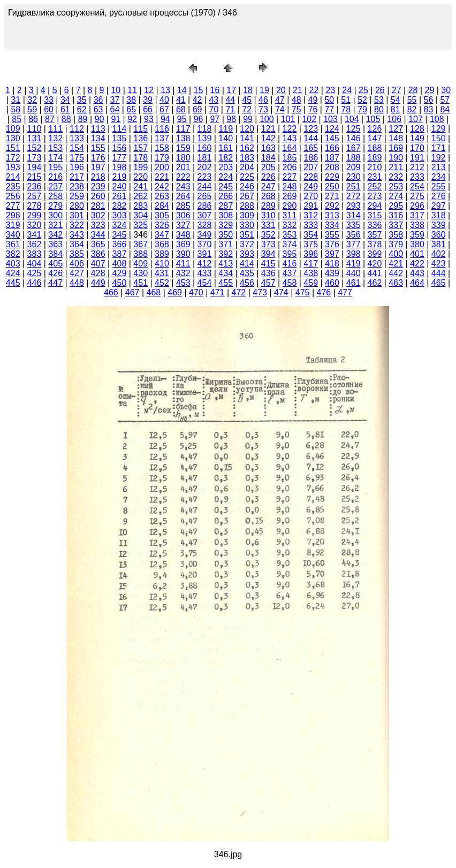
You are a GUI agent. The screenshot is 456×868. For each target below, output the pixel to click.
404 (35, 264)
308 (226, 215)
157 (140, 148)
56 (429, 100)
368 (162, 244)
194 (35, 167)
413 (226, 264)
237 (55, 186)
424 (13, 273)
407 (98, 264)
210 (375, 167)
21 (298, 90)
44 (230, 100)
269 (290, 196)
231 (375, 177)
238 (77, 186)
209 (354, 167)
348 (183, 235)
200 (162, 167)
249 (311, 186)
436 (268, 273)
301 (77, 215)
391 (205, 254)
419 (354, 264)
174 (55, 158)
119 (226, 129)
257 (35, 196)
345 (120, 235)
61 (65, 109)
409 (140, 264)
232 (396, 177)
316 (396, 215)
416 (290, 264)
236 (35, 186)
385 (77, 254)
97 (215, 119)
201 (183, 167)
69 (197, 109)
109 (13, 129)
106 (394, 119)
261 (120, 196)
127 (396, 129)
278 (35, 206)
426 (55, 273)
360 (439, 235)
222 (183, 177)
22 (314, 90)
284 (162, 206)
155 (98, 148)
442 (396, 273)
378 (375, 244)
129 (439, 129)
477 (345, 292)
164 (290, 148)
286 (205, 206)
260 (98, 196)
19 (264, 90)
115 (140, 129)
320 (35, 225)
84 (445, 109)
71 (230, 109)
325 (140, 225)
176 (98, 158)
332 (290, 225)
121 (268, 129)
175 (77, 158)
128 (417, 129)
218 (98, 177)
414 (247, 264)
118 (205, 129)
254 (417, 186)
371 (226, 244)
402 (439, 254)
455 (226, 283)
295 (396, 206)
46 (263, 100)
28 (413, 90)
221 (162, 177)
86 (33, 119)
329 (226, 225)
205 (268, 167)
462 (375, 283)
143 (290, 138)
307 (205, 215)
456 (247, 283)
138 (183, 138)
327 (183, 225)
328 (205, 225)
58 (16, 109)
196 (77, 167)
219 (120, 177)
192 (439, 158)
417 (311, 264)
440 (354, 273)
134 (98, 138)
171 (439, 148)
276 (439, 196)
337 (396, 225)
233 (417, 177)
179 (162, 158)
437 (290, 273)
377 (354, 244)
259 (77, 196)
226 (268, 177)
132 (55, 138)
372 (247, 244)
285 (183, 206)
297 (439, 206)
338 (417, 225)
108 (437, 119)
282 (120, 206)
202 (205, 167)
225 (247, 177)
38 (131, 100)
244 (205, 186)
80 (379, 109)
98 (231, 119)
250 (332, 186)
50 (329, 100)
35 (82, 100)
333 (311, 225)
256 (13, 196)
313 (332, 215)
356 (354, 235)
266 (226, 196)
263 (162, 196)
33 (49, 100)
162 (247, 148)
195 (55, 167)
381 (439, 244)
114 (120, 129)
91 (116, 119)
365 (98, 244)
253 (396, 186)
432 (183, 273)
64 (115, 109)
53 (379, 100)
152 (35, 148)
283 (140, 206)
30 (446, 90)
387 (120, 254)
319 (13, 225)
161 (226, 148)
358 (396, 235)
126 (375, 129)
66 (148, 109)
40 (164, 100)
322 (77, 225)
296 (417, 206)
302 (98, 215)
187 (332, 158)
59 (32, 109)
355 (332, 235)
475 (303, 292)
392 (226, 254)
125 (354, 129)
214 (13, 177)
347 (162, 235)
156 (120, 148)
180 (183, 158)
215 (35, 177)
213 (439, 167)
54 (396, 100)
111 (55, 129)
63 (98, 109)
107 (416, 119)
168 (375, 148)
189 (375, 158)
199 (140, 167)
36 (98, 100)
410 (162, 264)
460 (332, 283)
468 (154, 292)
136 (140, 138)
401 (417, 254)
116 (162, 129)
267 (247, 196)
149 (417, 138)
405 (55, 264)
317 (417, 215)
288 (247, 206)
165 (311, 148)
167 (354, 148)
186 (311, 158)
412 (205, 264)
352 (268, 235)
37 (115, 100)
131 (35, 138)
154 (77, 148)
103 (330, 119)
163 (268, 148)
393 (247, 254)
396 (311, 254)
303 (120, 215)
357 (375, 235)
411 (183, 264)
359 (417, 235)
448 (77, 283)
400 (396, 254)
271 (332, 196)
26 (380, 90)
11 (132, 90)
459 (311, 283)
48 (297, 100)
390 (183, 254)
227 (290, 177)
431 (162, 273)
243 (183, 186)
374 (290, 244)
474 (281, 292)
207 (311, 167)
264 (183, 196)
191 (417, 158)
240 (120, 186)
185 (290, 158)
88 (66, 119)
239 (98, 186)
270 (311, 196)
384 (55, 254)
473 (260, 292)
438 (311, 273)
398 (354, 254)
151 (13, 148)
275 (417, 196)
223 (205, 177)
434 (226, 273)
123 (311, 129)
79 (362, 109)
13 (165, 90)
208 (332, 167)
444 (439, 273)
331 (268, 225)
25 (363, 90)
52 (362, 100)
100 (267, 119)
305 (162, 215)
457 (268, 283)
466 (111, 292)
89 (83, 119)
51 (346, 100)
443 (417, 273)
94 (165, 119)
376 (332, 244)
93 (149, 119)
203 (226, 167)
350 (226, 235)
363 (55, 244)
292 (332, 206)
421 (396, 264)
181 (205, 158)
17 (231, 90)
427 (77, 273)
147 (375, 138)
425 (35, 273)
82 (412, 109)
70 (214, 109)
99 (248, 119)
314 (354, 215)
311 (290, 215)
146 (354, 138)
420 (375, 264)
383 (35, 254)
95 (182, 119)
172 (13, 158)
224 (226, 177)
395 (290, 254)
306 (183, 215)
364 (77, 244)
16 (215, 90)
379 (396, 244)
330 (247, 225)
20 (281, 90)
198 (120, 167)
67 (164, 109)
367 (140, 244)
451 (140, 283)
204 (247, 167)
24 (347, 90)
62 (82, 109)
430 (140, 273)
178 (140, 158)
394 (268, 254)
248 (290, 186)
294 (375, 206)
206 (290, 167)
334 (332, 225)
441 (375, 273)
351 (247, 235)
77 (329, 109)
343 (77, 235)
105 (373, 119)
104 (352, 119)
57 (445, 100)
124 (332, 129)
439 (332, 273)
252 (375, 186)
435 (247, 273)
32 (32, 100)
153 (55, 148)
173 (35, 158)
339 (439, 225)
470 (196, 292)
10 (116, 90)
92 (132, 119)
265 (205, 196)
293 (354, 206)
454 (205, 283)
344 (98, 235)
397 (332, 254)
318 (439, 215)
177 (120, 158)
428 (98, 273)
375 (311, 244)
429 (120, 273)
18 (248, 90)
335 (354, 225)
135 (120, 138)
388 (140, 254)
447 (55, 283)
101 (288, 119)
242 (162, 186)
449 (98, 283)
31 (16, 100)
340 (13, 235)
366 (120, 244)
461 (354, 283)
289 (268, 206)
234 (439, 177)
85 (17, 119)
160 (205, 148)
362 (35, 244)
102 (309, 119)
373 (268, 244)
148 (396, 138)
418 (332, 264)
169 (396, 148)
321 (55, 225)
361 (13, 244)
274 (396, 196)
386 (98, 254)
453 (183, 283)
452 (162, 283)
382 (13, 254)
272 (354, 196)
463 (396, 283)
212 (417, 167)
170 (417, 148)
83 (429, 109)
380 (417, 244)
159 (183, 148)
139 (205, 138)
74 (280, 109)
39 (148, 100)
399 (375, 254)
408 (120, 264)
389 (162, 254)
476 (324, 292)
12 (149, 90)
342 (55, 235)
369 (183, 244)
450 (120, 283)
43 (214, 100)
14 (182, 90)
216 (55, 177)
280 (77, 206)
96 (199, 119)
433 (205, 273)
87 (50, 119)
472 (239, 292)
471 (218, 292)
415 (268, 264)
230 (354, 177)
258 (55, 196)
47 (280, 100)
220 (140, 177)
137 (162, 138)
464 (417, 283)
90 (100, 119)
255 (439, 186)
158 (162, 148)
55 (412, 100)
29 (429, 90)
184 (268, 158)
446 (35, 283)
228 (311, 177)
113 (98, 129)
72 (247, 109)
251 (354, 186)
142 (268, 138)
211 (396, 167)
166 (332, 148)
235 (13, 186)
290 (290, 206)
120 (247, 129)
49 (313, 100)
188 (354, 158)
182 (226, 158)
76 (313, 109)
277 (13, 206)
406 (77, 264)
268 (268, 196)
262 (140, 196)
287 (226, 206)
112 (77, 129)
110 (35, 129)
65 (131, 109)
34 (65, 100)
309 (247, 215)
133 (77, 138)
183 (247, 158)
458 (290, 283)
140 (226, 138)
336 (375, 225)
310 (268, 215)
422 (417, 264)
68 (181, 109)
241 (140, 186)
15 (199, 90)
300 (55, 215)
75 (297, 109)
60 (49, 109)
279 (55, 206)
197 (98, 167)
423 (439, 264)
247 (268, 186)
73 (263, 109)
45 (247, 100)
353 (290, 235)
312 (311, 215)
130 (13, 138)
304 (140, 215)
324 (120, 225)
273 (375, 196)
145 (332, 138)
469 (175, 292)
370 (205, 244)
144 (311, 138)
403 (13, 264)
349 (205, 235)
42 (197, 100)
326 (162, 225)
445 (13, 283)
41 (181, 100)
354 (311, 235)
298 (13, 215)
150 (439, 138)
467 (132, 292)
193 (13, 167)
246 (247, 186)
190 (396, 158)
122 (290, 129)
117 (183, 129)
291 (311, 206)
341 (35, 235)
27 (397, 90)
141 (247, 138)
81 (396, 109)
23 (330, 90)
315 (375, 215)
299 (35, 215)
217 (77, 177)
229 (332, 177)
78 (346, 109)
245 (226, 186)
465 (439, 283)
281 (98, 206)
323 (98, 225)
